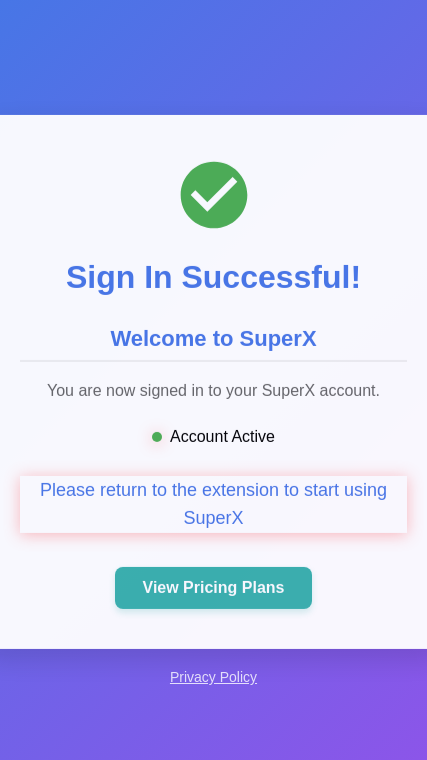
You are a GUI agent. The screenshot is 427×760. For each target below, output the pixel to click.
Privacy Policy (213, 677)
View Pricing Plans (214, 588)
